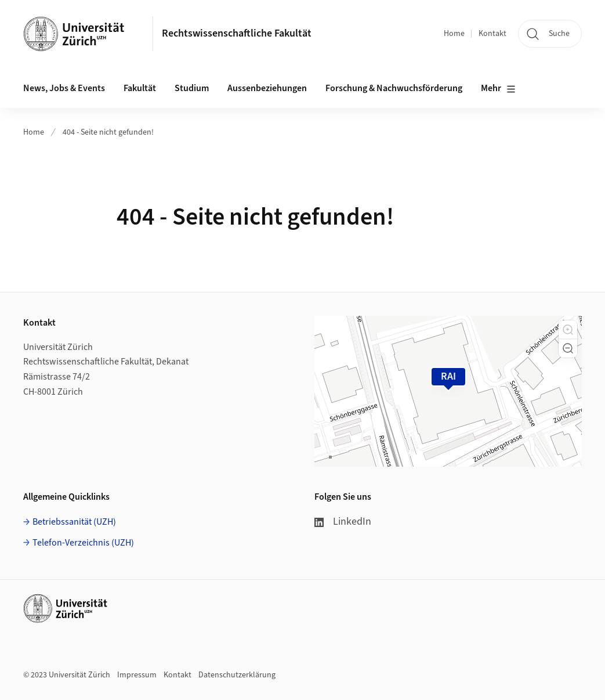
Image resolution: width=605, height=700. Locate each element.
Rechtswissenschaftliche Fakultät (237, 33)
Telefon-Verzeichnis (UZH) (83, 543)
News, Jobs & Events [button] (64, 88)
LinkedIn (343, 522)
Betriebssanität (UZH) (74, 522)
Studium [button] (192, 88)
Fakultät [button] (140, 88)
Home (454, 34)
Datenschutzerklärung (237, 675)
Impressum (137, 675)
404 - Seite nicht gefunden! (108, 132)
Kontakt (492, 34)
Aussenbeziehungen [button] (267, 88)
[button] (568, 330)
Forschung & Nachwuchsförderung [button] (394, 88)
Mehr (498, 89)
